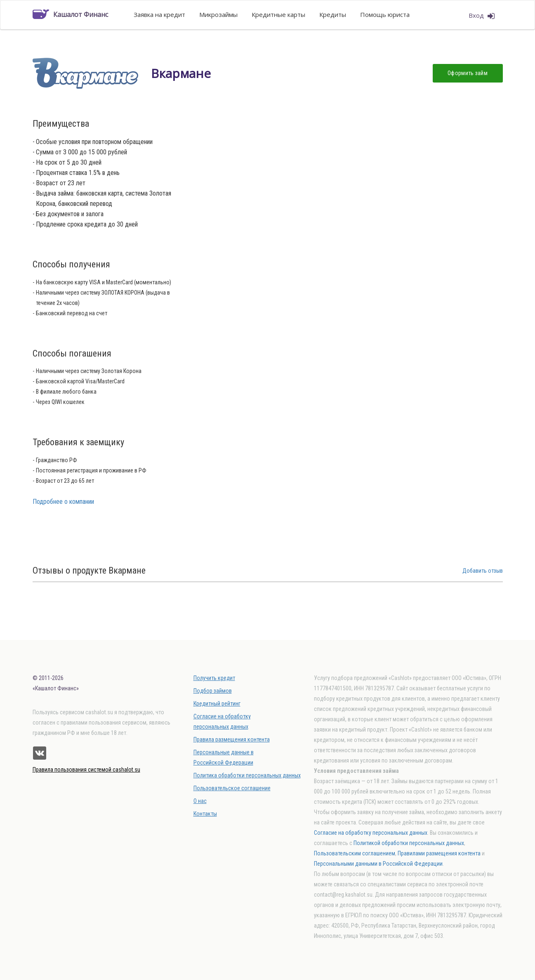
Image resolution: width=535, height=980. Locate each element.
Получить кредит (214, 678)
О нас (200, 801)
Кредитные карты (278, 14)
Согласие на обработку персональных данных (371, 833)
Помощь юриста (385, 14)
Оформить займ (468, 73)
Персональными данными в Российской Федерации (378, 864)
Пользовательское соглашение (232, 788)
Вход (482, 16)
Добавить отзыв (483, 571)
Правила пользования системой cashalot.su (86, 770)
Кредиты (333, 14)
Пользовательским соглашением (355, 853)
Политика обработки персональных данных (247, 775)
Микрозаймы (218, 14)
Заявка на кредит (159, 14)
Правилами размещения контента (439, 853)
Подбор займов (213, 691)
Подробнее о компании (63, 502)
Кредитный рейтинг (217, 704)
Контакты (205, 814)
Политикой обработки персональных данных (409, 843)
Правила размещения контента (232, 739)
